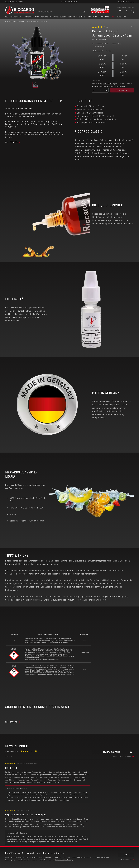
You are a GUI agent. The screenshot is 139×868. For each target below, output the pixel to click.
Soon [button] (124, 17)
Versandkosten (108, 84)
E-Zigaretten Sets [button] (17, 17)
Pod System (58, 124)
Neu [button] (7, 17)
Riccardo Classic (25, 108)
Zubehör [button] (63, 17)
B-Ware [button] (118, 17)
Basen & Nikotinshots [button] (101, 17)
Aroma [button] (89, 17)
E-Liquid (16, 121)
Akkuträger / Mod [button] (42, 17)
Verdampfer (11, 134)
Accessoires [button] (73, 17)
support (125, 7)
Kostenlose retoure (126, 2)
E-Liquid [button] (82, 17)
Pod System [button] (29, 17)
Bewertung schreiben (118, 752)
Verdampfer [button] (54, 17)
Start (7, 22)
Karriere (131, 7)
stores (119, 7)
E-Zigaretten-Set (39, 124)
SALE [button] (112, 17)
